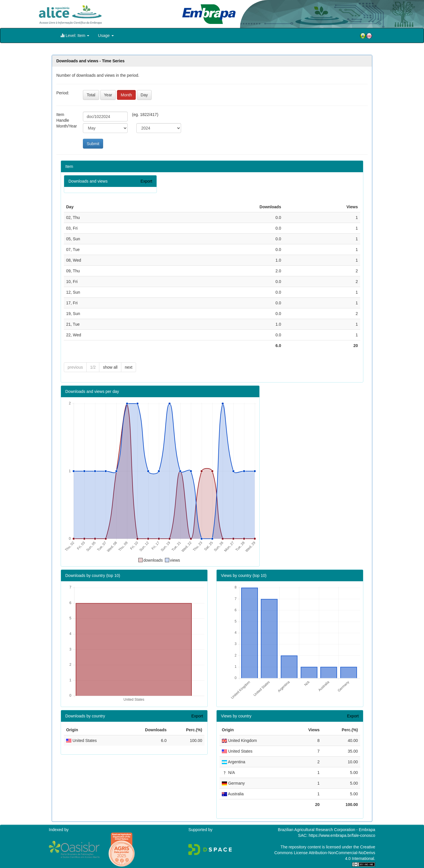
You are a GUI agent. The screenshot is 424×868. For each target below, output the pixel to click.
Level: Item (75, 35)
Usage (106, 35)
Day (144, 95)
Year (108, 95)
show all (110, 367)
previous (75, 367)
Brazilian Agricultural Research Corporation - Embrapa (327, 830)
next (129, 367)
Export (146, 181)
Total (91, 95)
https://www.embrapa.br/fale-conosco (342, 835)
